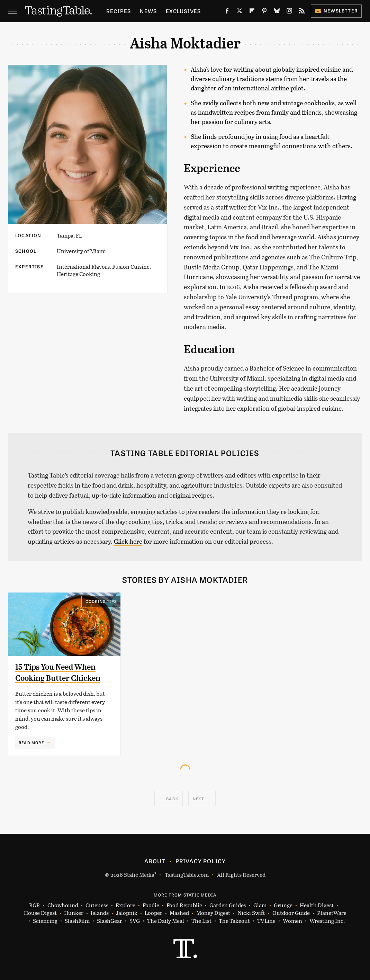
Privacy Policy (201, 861)
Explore (125, 905)
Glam (260, 905)
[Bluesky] (277, 12)
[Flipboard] (252, 12)
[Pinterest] (264, 12)
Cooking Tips (101, 601)
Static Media (139, 875)
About (155, 861)
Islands (100, 913)
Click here (128, 541)
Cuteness (97, 905)
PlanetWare (332, 913)
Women (292, 921)
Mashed (179, 913)
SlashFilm (77, 921)
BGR (35, 905)
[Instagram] (289, 12)
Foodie (151, 905)
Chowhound (63, 905)
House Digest (40, 913)
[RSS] (302, 12)
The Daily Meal (166, 921)
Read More (31, 742)
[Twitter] (240, 12)
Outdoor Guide (291, 913)
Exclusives (183, 11)
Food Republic (184, 905)
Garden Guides (228, 905)
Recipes (119, 11)
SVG (135, 921)
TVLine (266, 921)
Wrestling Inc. (327, 921)
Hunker (74, 913)
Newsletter (336, 11)
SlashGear (110, 921)
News (148, 11)
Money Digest (213, 913)
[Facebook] (227, 12)
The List (201, 921)
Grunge (283, 905)
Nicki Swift (251, 913)
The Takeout (234, 921)
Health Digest (317, 905)
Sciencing (45, 921)
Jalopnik (127, 913)
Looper (154, 913)
